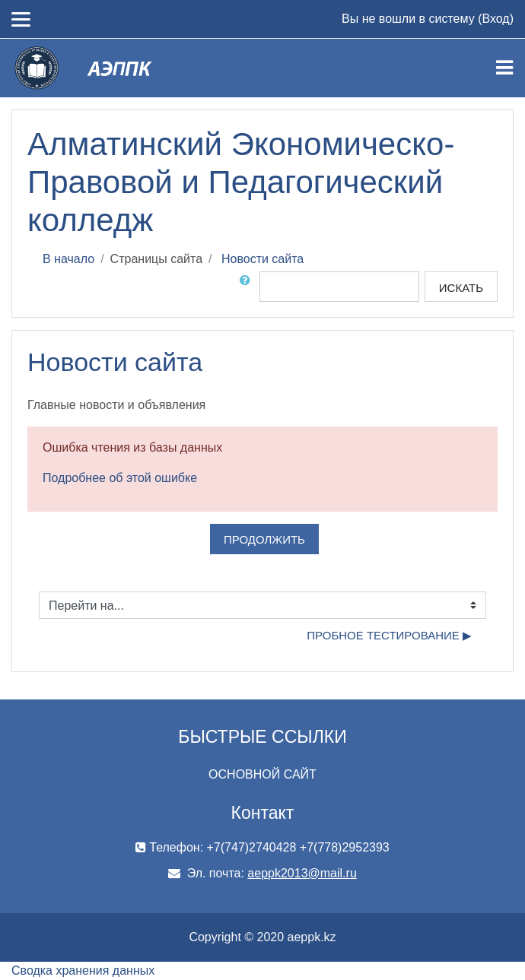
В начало (68, 259)
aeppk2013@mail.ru (302, 873)
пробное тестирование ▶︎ (389, 635)
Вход (495, 19)
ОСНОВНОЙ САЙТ (262, 774)
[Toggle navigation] (504, 68)
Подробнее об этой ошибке (120, 478)
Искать (461, 288)
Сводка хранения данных (83, 970)
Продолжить (264, 539)
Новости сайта (262, 259)
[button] (248, 287)
